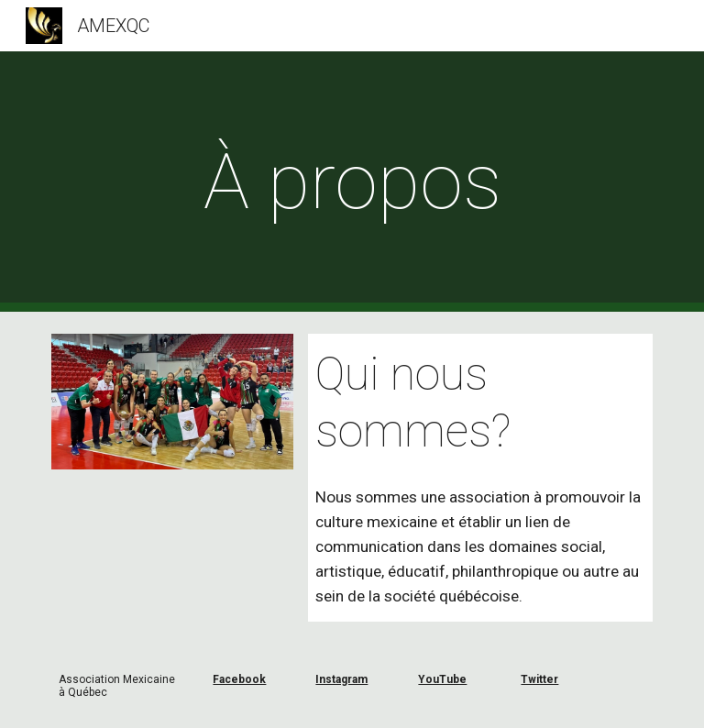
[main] (352, 182)
